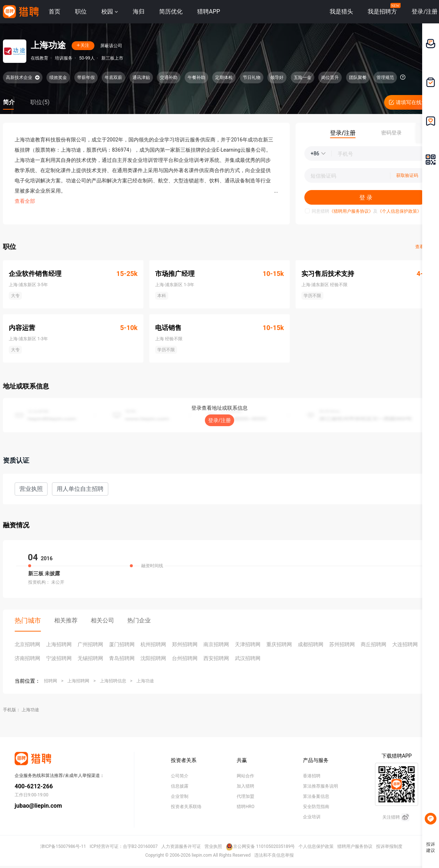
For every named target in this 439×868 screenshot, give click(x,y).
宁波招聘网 (59, 658)
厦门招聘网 (122, 644)
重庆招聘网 (279, 644)
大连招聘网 (405, 644)
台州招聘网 (185, 658)
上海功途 (145, 681)
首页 (55, 12)
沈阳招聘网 (153, 658)
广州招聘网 (90, 644)
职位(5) (40, 102)
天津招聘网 (248, 644)
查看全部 (25, 201)
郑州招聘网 (185, 644)
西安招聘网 (216, 658)
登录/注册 (219, 420)
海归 (139, 12)
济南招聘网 (27, 658)
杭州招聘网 (153, 644)
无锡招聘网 (90, 658)
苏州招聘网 (342, 644)
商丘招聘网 (374, 644)
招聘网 (50, 681)
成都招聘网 (311, 644)
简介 (9, 102)
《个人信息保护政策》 (399, 211)
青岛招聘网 (122, 658)
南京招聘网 (216, 644)
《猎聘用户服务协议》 (351, 211)
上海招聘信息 (113, 681)
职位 (81, 12)
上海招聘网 (59, 644)
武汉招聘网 (248, 658)
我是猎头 (341, 12)
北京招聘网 (27, 644)
